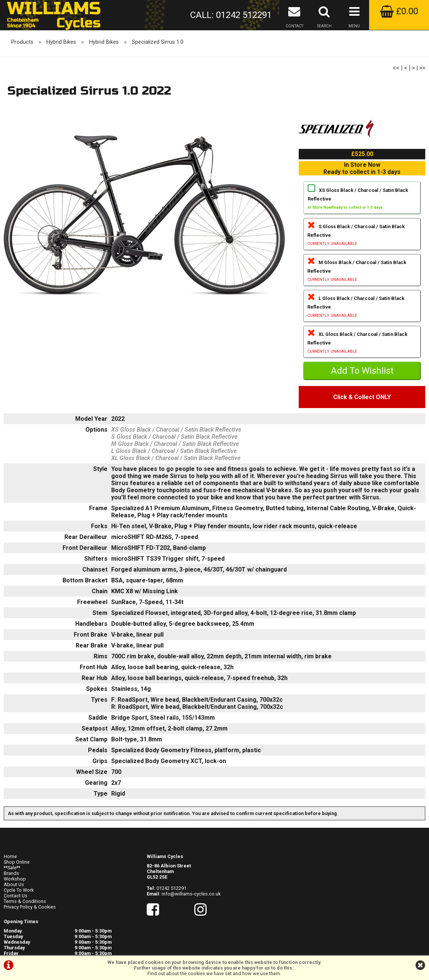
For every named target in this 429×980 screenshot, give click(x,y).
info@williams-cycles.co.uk (191, 906)
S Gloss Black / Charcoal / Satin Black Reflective (362, 251)
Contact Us (16, 908)
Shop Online (17, 874)
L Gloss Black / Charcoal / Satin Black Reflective (362, 323)
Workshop (15, 891)
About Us (14, 896)
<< (396, 85)
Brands (11, 885)
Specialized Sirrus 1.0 (158, 59)
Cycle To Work (19, 902)
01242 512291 (171, 900)
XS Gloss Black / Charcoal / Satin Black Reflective (362, 215)
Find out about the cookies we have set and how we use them (214, 973)
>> (422, 85)
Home (10, 868)
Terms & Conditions (25, 913)
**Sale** (12, 880)
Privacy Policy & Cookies (30, 919)
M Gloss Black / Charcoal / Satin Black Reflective (362, 287)
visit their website (377, 923)
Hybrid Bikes (61, 59)
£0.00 (399, 11)
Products (22, 59)
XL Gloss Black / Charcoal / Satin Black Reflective (362, 359)
